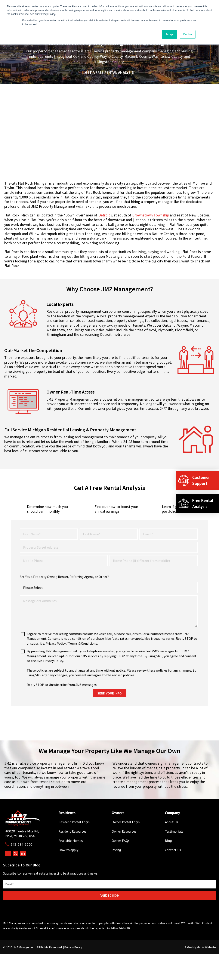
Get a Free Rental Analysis (109, 72)
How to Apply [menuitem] (68, 866)
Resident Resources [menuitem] (73, 847)
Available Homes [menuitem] (71, 856)
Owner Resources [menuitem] (124, 847)
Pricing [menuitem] (116, 866)
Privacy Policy (73, 963)
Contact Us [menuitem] (173, 866)
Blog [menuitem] (168, 856)
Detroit (104, 215)
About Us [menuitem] (172, 838)
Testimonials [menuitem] (174, 847)
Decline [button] (188, 34)
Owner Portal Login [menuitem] (126, 838)
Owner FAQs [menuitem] (121, 856)
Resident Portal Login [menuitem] (74, 838)
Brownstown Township (151, 215)
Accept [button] (169, 34)
